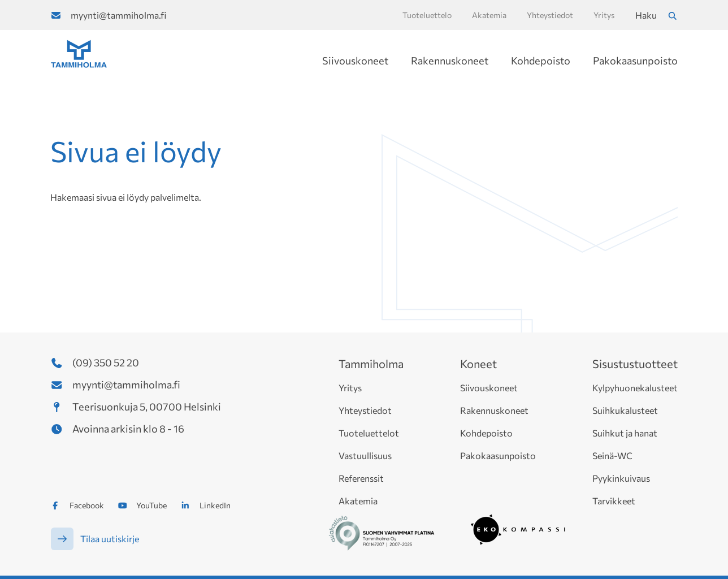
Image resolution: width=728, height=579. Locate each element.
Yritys (350, 388)
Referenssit (361, 478)
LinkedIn (215, 505)
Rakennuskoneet (450, 61)
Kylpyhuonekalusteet (635, 388)
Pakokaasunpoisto (635, 61)
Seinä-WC (612, 455)
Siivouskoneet (355, 61)
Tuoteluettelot (369, 433)
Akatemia (358, 501)
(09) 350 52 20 (106, 362)
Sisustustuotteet (635, 364)
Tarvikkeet (614, 501)
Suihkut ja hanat (625, 433)
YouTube (151, 505)
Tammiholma (371, 364)
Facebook (87, 505)
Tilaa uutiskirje (110, 539)
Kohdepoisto (541, 61)
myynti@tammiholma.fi (118, 15)
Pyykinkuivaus (621, 478)
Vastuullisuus (365, 455)
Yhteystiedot (365, 410)
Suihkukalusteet (625, 410)
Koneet (478, 364)
